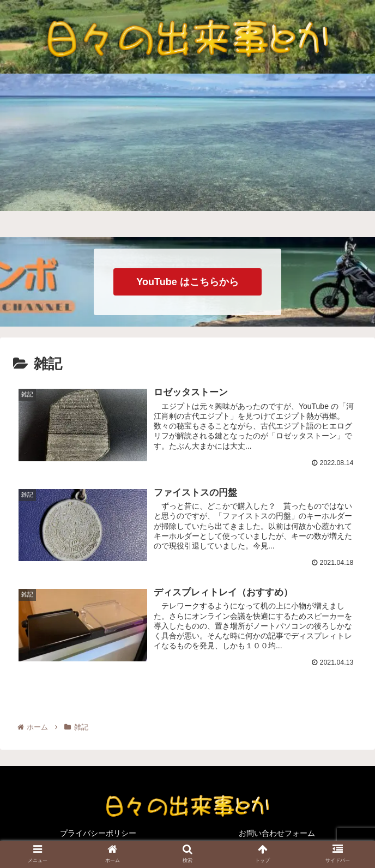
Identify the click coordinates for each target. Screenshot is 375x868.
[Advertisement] (187, 155)
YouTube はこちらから (187, 282)
